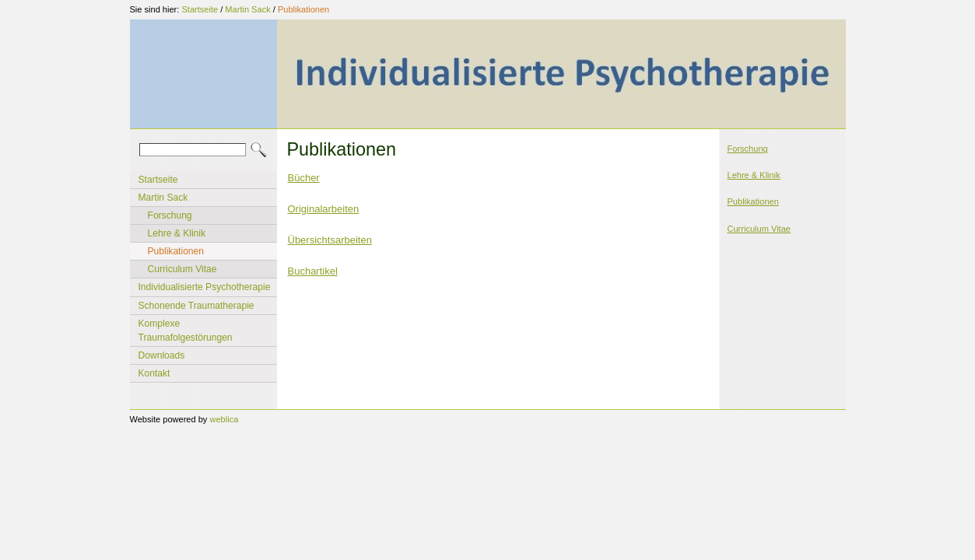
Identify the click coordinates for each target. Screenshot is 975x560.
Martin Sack (247, 9)
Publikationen (303, 9)
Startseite (200, 9)
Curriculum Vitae (182, 269)
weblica (224, 419)
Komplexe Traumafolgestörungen (186, 331)
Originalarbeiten (324, 209)
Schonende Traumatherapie (196, 306)
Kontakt (154, 373)
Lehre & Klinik (177, 233)
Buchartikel (313, 271)
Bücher (304, 178)
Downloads (162, 355)
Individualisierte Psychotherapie (205, 287)
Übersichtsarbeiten (330, 240)
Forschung (170, 215)
